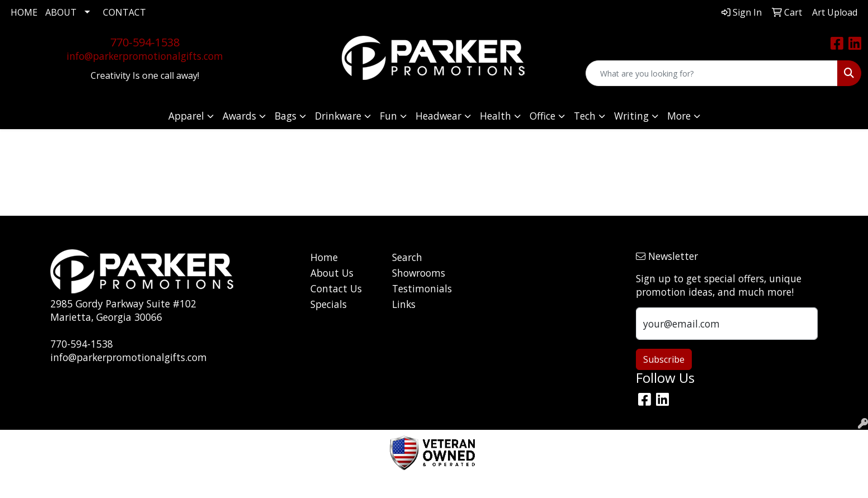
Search (407, 257)
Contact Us (336, 288)
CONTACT (124, 12)
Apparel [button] (186, 116)
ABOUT (61, 12)
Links (404, 304)
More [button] (679, 116)
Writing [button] (631, 116)
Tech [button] (585, 116)
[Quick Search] (712, 73)
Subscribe (664, 359)
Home (324, 257)
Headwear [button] (438, 116)
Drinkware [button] (338, 116)
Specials (329, 304)
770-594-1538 (145, 42)
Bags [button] (286, 116)
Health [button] (496, 116)
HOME (24, 12)
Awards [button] (239, 116)
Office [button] (542, 116)
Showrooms (419, 273)
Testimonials (422, 288)
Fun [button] (388, 116)
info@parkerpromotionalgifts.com (145, 56)
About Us (332, 273)
